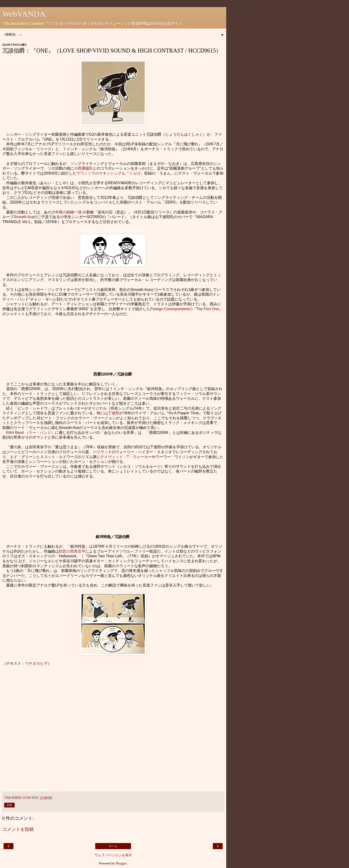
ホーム (113, 846)
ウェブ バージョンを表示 (113, 855)
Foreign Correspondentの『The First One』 (187, 309)
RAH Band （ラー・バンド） (31, 433)
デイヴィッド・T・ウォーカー (126, 457)
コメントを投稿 (18, 829)
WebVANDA (24, 14)
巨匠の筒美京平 (72, 551)
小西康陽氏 (83, 168)
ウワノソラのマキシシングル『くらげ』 (110, 173)
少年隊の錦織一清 (66, 212)
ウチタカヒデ (36, 663)
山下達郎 (112, 413)
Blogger (121, 863)
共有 (9, 805)
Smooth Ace (24, 217)
